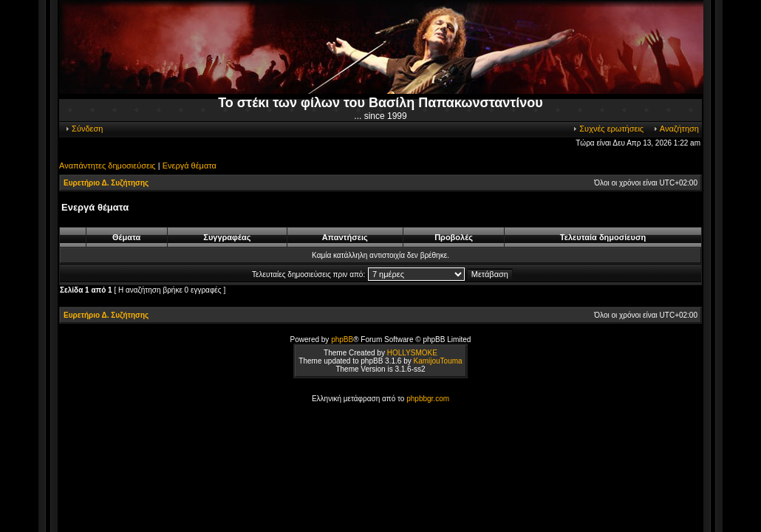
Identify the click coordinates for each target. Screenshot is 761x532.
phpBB (342, 340)
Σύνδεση (83, 129)
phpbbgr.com (428, 399)
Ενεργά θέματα (190, 166)
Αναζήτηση (676, 129)
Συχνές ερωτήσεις (608, 129)
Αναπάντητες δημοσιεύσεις (108, 166)
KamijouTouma (437, 361)
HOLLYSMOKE (412, 353)
